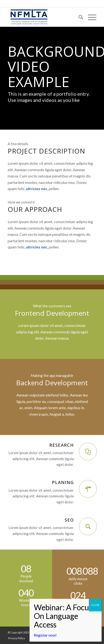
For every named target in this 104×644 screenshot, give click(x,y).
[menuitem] (78, 17)
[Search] (78, 17)
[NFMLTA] (43, 17)
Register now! (45, 635)
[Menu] (90, 17)
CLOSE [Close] (95, 605)
